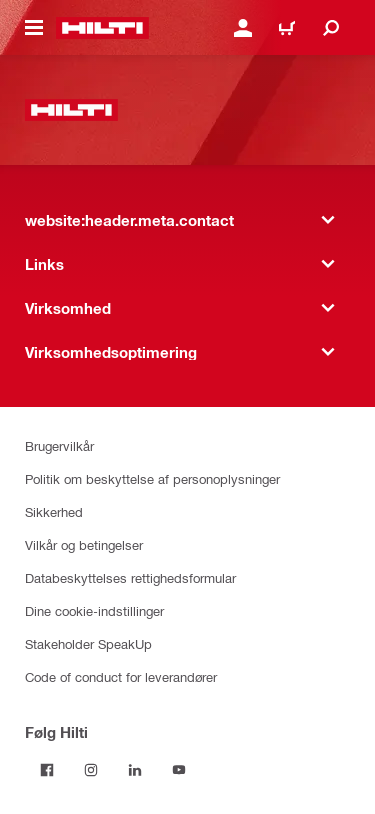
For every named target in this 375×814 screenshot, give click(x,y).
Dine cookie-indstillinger (94, 610)
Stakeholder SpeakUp (88, 643)
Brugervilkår (59, 445)
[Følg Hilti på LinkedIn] (135, 770)
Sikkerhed (54, 511)
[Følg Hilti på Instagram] (91, 770)
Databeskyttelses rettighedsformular (130, 577)
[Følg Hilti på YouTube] (179, 770)
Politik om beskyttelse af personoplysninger (152, 478)
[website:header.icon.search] (331, 28)
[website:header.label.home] (102, 28)
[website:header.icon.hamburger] (34, 28)
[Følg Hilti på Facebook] (47, 770)
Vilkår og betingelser (84, 544)
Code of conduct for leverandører (121, 676)
